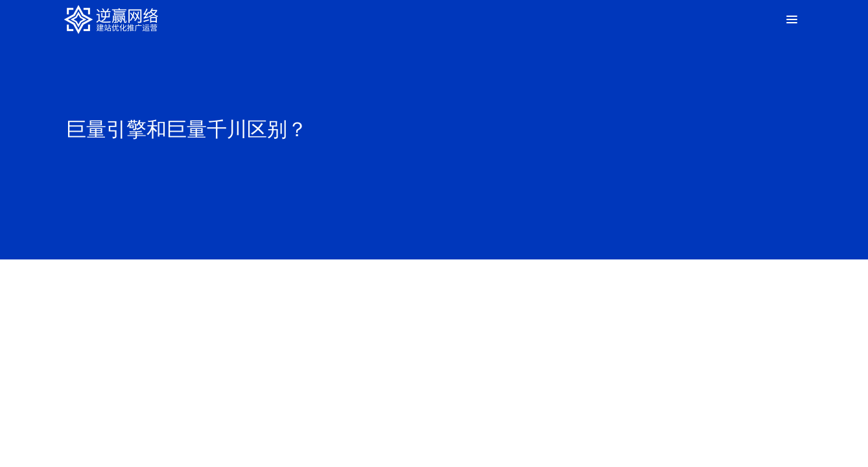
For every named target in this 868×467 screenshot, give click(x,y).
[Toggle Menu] (791, 19)
